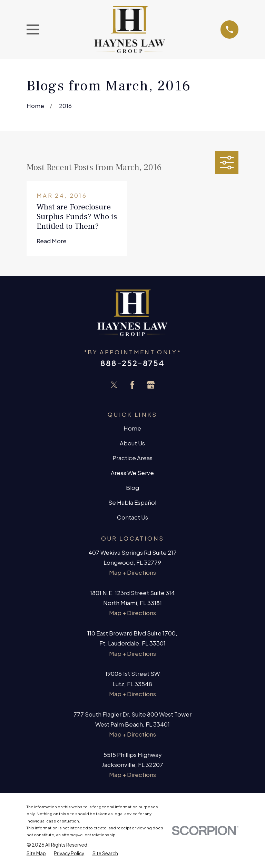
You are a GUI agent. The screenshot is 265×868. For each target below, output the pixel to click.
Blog (132, 488)
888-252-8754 (132, 363)
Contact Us (132, 517)
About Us (132, 443)
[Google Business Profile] (151, 385)
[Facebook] (132, 385)
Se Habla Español (132, 502)
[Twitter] (114, 385)
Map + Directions (132, 573)
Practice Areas (132, 458)
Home (132, 428)
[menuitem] (36, 854)
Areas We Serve (132, 473)
